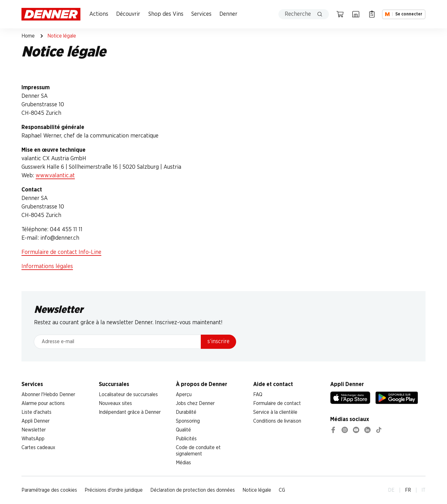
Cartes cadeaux (38, 448)
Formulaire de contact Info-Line (61, 252)
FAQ (258, 395)
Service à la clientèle (275, 412)
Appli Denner (36, 421)
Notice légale (257, 490)
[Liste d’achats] (372, 14)
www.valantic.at (55, 176)
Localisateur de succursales (128, 395)
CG (282, 490)
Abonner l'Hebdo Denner (48, 395)
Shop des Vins (166, 14)
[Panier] (340, 14)
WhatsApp (33, 439)
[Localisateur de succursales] (356, 14)
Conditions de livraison (277, 421)
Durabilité (186, 412)
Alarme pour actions (43, 403)
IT (423, 490)
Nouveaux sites (115, 403)
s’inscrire (218, 342)
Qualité (183, 430)
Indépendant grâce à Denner (130, 412)
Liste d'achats (36, 412)
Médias (183, 463)
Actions (99, 14)
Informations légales (47, 267)
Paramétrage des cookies (49, 490)
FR (408, 490)
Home (28, 36)
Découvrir (128, 14)
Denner (228, 14)
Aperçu (184, 395)
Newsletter (34, 430)
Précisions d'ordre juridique (114, 490)
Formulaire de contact (277, 403)
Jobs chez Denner (195, 403)
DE (391, 490)
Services (201, 14)
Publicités (186, 439)
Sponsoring (188, 421)
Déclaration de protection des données (193, 490)
